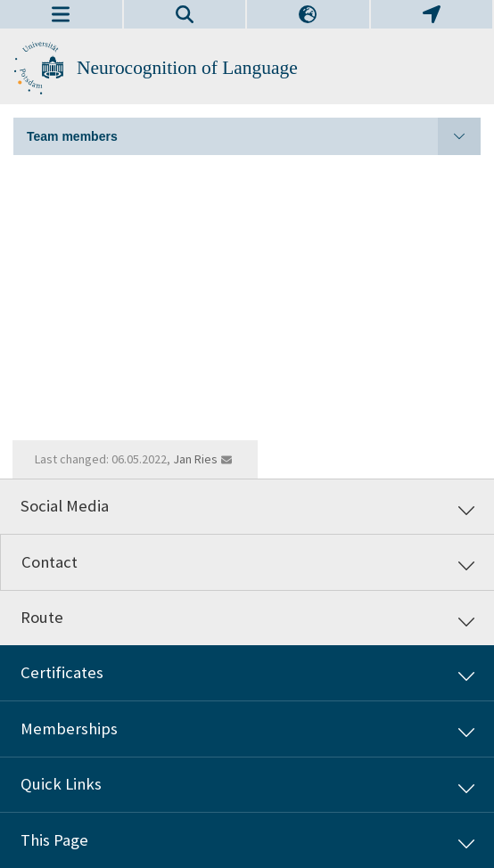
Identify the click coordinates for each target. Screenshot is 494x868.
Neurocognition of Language (187, 68)
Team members (254, 136)
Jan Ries (195, 459)
